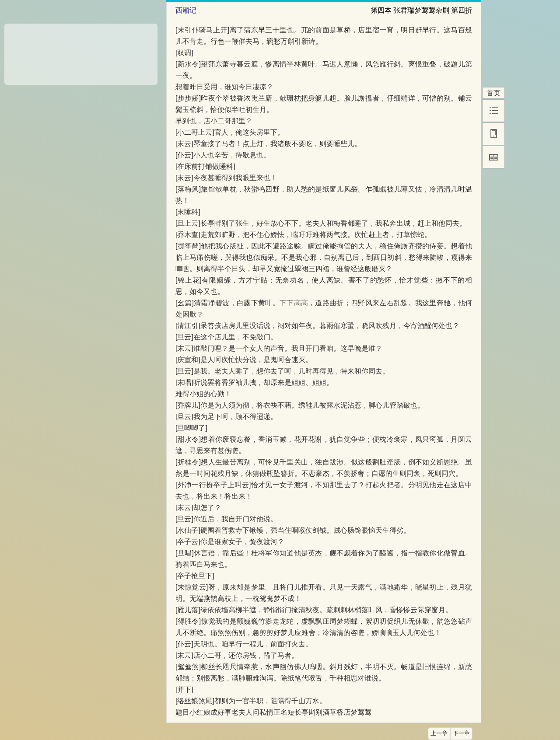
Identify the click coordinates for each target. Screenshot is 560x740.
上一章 (439, 733)
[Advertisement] (81, 51)
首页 (493, 93)
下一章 (461, 733)
